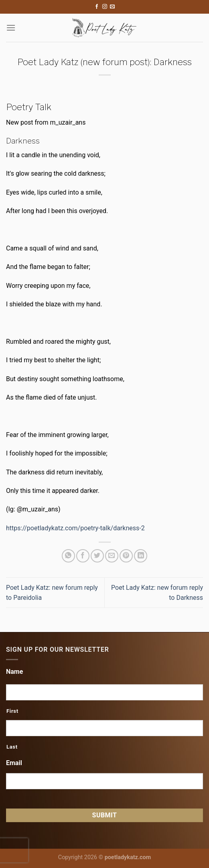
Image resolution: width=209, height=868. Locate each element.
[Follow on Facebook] (97, 7)
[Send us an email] (112, 7)
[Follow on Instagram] (105, 7)
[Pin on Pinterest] (126, 556)
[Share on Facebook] (83, 556)
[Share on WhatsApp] (68, 556)
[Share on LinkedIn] (141, 556)
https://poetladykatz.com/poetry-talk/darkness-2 (75, 528)
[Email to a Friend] (112, 556)
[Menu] (11, 28)
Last (12, 747)
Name (14, 672)
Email (14, 763)
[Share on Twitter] (97, 556)
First (12, 711)
